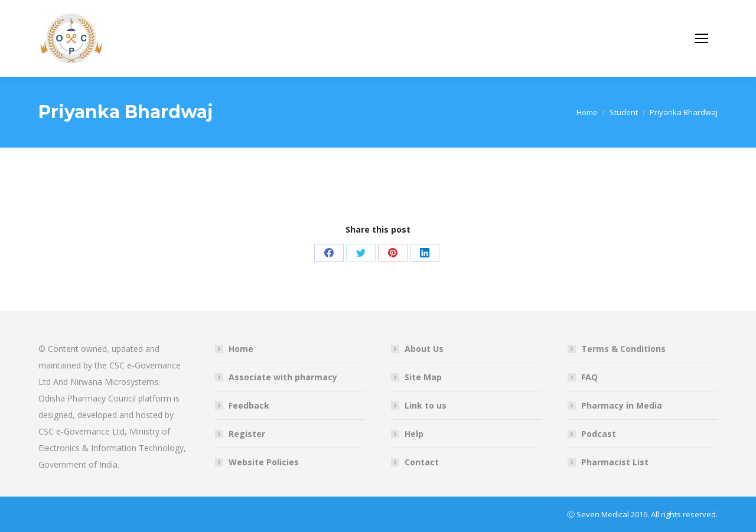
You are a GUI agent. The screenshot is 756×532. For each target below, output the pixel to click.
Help (414, 434)
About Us (424, 349)
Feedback (249, 405)
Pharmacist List (615, 462)
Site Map (423, 377)
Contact (422, 462)
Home (241, 349)
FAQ (589, 377)
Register (247, 434)
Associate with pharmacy (283, 377)
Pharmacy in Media (622, 405)
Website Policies (264, 462)
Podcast (599, 434)
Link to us (426, 405)
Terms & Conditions (623, 349)
